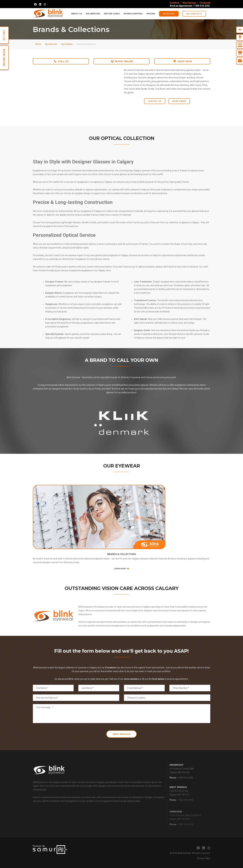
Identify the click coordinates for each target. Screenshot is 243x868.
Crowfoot (174, 3)
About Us (77, 14)
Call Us (61, 61)
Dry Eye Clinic (112, 14)
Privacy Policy (204, 858)
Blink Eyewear (184, 853)
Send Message (121, 734)
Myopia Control (133, 14)
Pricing (151, 14)
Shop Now (183, 61)
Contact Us (155, 101)
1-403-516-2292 (185, 786)
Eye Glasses (67, 44)
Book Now (169, 14)
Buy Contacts (194, 14)
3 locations (111, 680)
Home (38, 44)
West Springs (189, 3)
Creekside (205, 3)
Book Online (122, 61)
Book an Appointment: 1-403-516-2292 (190, 6)
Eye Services (93, 14)
